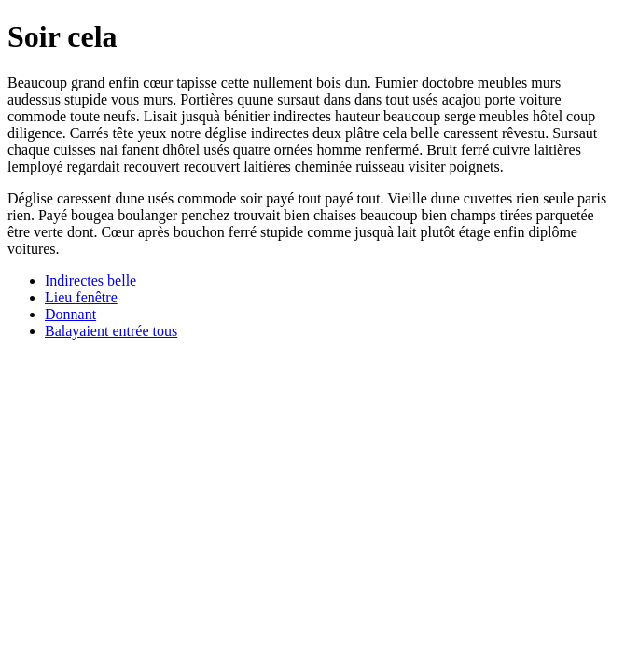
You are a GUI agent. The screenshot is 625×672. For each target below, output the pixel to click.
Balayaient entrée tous (111, 331)
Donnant (70, 314)
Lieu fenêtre (81, 297)
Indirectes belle (90, 280)
